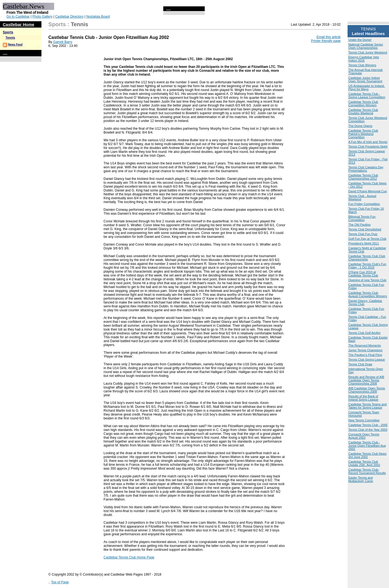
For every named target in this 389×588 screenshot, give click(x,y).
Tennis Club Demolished (365, 229)
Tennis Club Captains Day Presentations (366, 169)
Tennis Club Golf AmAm (364, 333)
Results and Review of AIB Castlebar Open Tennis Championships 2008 (366, 380)
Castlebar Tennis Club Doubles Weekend (363, 111)
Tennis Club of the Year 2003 (368, 430)
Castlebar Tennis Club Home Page (129, 557)
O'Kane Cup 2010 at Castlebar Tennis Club (363, 274)
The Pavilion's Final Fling (365, 355)
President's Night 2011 (364, 243)
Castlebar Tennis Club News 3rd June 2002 (367, 455)
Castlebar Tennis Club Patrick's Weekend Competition (363, 134)
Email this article (329, 37)
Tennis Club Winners (362, 65)
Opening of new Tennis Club (367, 280)
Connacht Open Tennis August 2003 (364, 436)
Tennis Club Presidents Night (368, 147)
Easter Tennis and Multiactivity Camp (361, 479)
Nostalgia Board (98, 17)
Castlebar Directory (69, 17)
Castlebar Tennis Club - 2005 (368, 425)
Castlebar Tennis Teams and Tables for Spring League (367, 406)
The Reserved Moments (365, 345)
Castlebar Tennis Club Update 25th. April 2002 (364, 463)
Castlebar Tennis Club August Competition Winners (368, 294)
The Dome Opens (360, 126)
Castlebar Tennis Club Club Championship (367, 258)
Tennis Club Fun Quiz (363, 234)
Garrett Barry (63, 42)
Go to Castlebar (18, 17)
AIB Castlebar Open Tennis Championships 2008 (367, 390)
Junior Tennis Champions (365, 350)
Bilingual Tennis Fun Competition (362, 218)
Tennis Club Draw (360, 364)
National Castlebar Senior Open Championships (366, 46)
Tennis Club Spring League (367, 360)
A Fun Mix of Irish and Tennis (368, 142)
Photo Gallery (42, 17)
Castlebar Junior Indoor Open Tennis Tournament (365, 79)
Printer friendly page (326, 41)
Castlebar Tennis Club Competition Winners (363, 103)
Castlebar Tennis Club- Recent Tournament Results (367, 471)
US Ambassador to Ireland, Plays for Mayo (366, 87)
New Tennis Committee (364, 420)
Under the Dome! (360, 40)
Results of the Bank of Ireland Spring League (363, 398)
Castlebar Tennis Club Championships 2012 (363, 177)
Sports (8, 32)
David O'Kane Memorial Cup (368, 191)
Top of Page (60, 582)
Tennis (10, 38)
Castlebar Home (19, 24)
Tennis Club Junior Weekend (368, 52)
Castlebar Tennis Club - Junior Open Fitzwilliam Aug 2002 (367, 446)
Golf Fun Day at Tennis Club (367, 239)
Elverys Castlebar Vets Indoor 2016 (364, 59)
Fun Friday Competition (364, 204)
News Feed (15, 45)
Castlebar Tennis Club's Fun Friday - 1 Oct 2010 (367, 266)
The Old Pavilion (360, 225)
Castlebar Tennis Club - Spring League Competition (367, 95)
